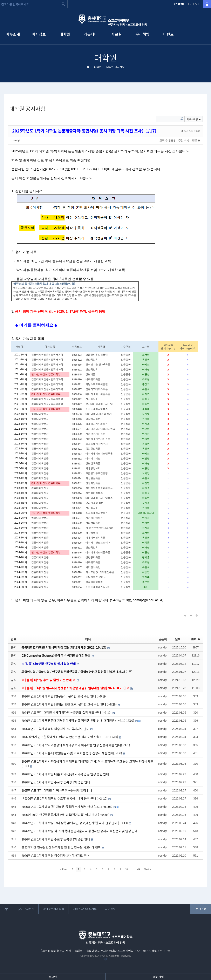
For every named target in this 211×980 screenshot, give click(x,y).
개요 (7, 909)
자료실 (117, 34)
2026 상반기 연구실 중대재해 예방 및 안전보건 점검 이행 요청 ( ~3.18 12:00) (70, 737)
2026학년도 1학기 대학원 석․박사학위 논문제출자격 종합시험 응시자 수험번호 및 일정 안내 (79, 831)
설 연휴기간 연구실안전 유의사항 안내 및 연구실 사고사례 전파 (62, 847)
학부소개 (13, 34)
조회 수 (196, 639)
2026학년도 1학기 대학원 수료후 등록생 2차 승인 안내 (56, 782)
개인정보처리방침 (53, 909)
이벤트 (168, 34)
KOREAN (179, 4)
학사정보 (39, 34)
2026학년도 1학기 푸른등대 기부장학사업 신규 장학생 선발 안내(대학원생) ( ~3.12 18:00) (78, 720)
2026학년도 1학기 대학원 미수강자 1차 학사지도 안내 (55, 855)
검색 (63, 4)
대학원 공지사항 (115, 67)
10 (126, 869)
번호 (13, 639)
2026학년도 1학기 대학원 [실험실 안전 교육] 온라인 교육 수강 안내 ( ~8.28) (69, 704)
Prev (64, 869)
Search (182, 119)
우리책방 (143, 34)
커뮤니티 (91, 34)
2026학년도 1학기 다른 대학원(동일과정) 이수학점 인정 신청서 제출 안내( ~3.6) (72, 753)
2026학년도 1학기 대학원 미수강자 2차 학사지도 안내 (56, 729)
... (132, 869)
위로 (201, 909)
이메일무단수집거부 (85, 909)
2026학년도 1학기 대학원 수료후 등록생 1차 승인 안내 (56, 839)
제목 (88, 639)
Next (147, 869)
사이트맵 (110, 909)
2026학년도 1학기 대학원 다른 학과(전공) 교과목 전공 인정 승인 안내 (65, 774)
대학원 (65, 34)
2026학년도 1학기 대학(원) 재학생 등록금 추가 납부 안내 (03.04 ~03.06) (67, 807)
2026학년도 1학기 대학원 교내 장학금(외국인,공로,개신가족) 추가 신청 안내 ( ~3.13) (75, 823)
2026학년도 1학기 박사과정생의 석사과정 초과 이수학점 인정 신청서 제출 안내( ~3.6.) (76, 745)
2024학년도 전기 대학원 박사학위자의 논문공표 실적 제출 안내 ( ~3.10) (67, 712)
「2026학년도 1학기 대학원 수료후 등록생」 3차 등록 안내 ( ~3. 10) (65, 798)
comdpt (16, 140)
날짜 (179, 639)
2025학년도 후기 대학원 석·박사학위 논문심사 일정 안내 (57, 790)
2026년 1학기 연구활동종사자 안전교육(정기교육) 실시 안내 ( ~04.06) (66, 815)
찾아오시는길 (26, 909)
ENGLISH (193, 4)
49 (138, 869)
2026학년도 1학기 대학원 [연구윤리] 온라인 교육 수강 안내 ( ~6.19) (64, 696)
